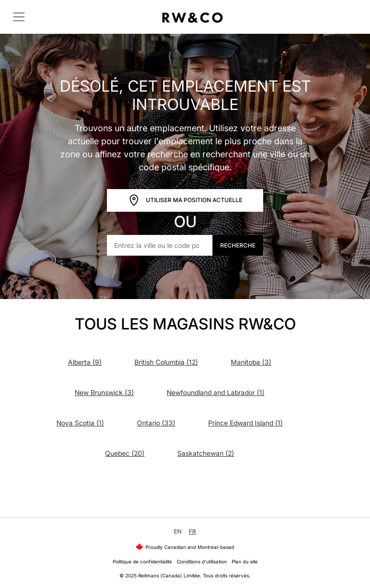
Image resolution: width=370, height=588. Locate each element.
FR (192, 531)
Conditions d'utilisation (202, 561)
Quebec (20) (125, 453)
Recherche (238, 245)
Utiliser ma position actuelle (185, 200)
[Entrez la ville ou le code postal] (160, 245)
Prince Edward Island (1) (245, 423)
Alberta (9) (85, 362)
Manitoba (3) (251, 362)
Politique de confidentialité (142, 561)
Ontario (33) (156, 423)
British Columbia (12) (166, 362)
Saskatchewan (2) (206, 453)
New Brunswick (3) (104, 392)
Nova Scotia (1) (80, 423)
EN (178, 531)
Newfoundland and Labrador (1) (216, 392)
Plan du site (245, 561)
